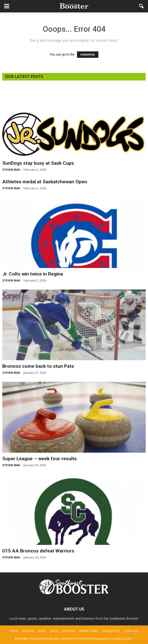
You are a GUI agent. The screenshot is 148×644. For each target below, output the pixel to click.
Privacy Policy (111, 631)
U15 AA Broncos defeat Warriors (38, 551)
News (42, 631)
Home (13, 631)
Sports (54, 631)
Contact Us (131, 631)
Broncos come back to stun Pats (38, 366)
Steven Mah (11, 170)
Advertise (69, 631)
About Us (28, 631)
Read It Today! (89, 631)
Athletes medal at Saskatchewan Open (45, 182)
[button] (142, 6)
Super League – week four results (40, 459)
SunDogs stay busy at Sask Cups (38, 163)
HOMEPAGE (88, 55)
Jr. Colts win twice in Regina (33, 274)
